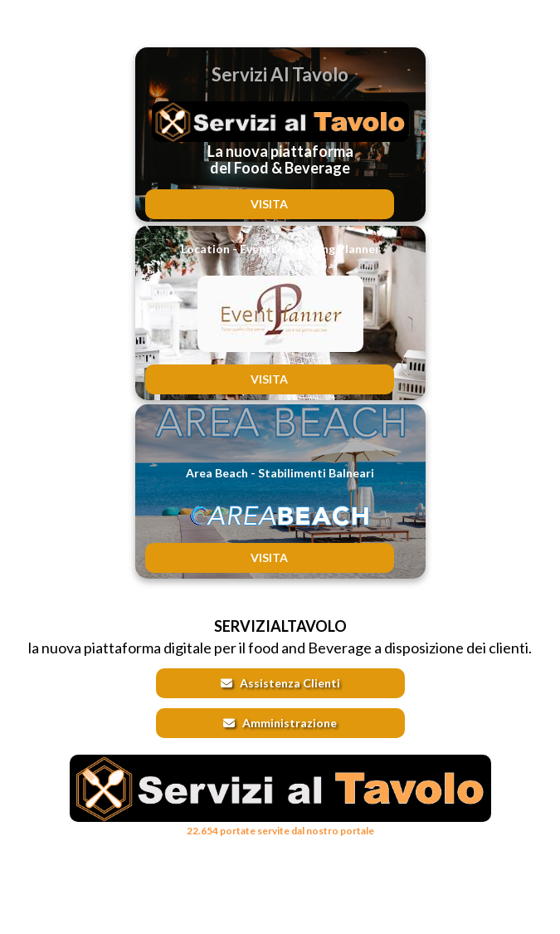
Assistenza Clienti (280, 683)
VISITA (269, 204)
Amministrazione (280, 723)
